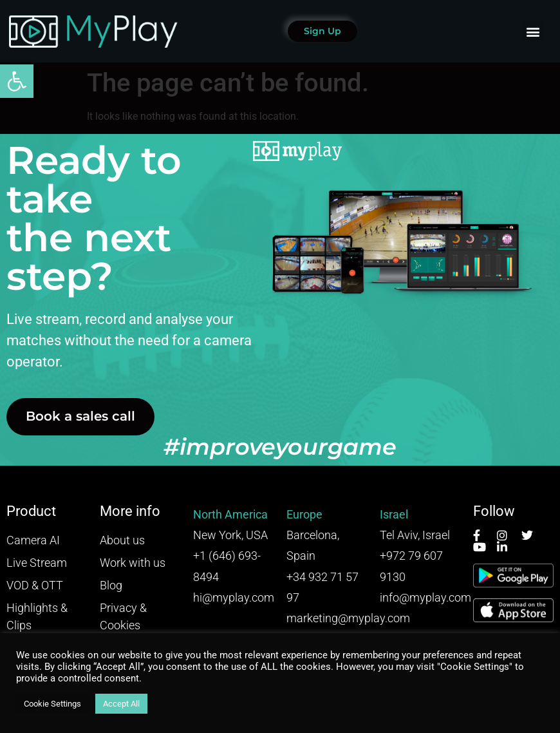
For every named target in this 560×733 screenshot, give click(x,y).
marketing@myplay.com (348, 618)
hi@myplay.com (234, 597)
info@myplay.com (425, 597)
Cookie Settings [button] (52, 704)
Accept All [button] (121, 704)
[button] (17, 81)
